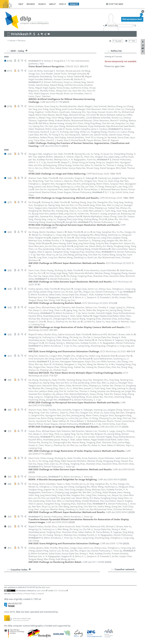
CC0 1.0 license (60, 591)
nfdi (61, 4)
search (42, 4)
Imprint (41, 593)
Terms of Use (17, 593)
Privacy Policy (30, 593)
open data (41, 591)
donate (74, 4)
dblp (21, 4)
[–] (109, 51)
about (52, 4)
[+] (113, 569)
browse (31, 4)
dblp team (46, 587)
